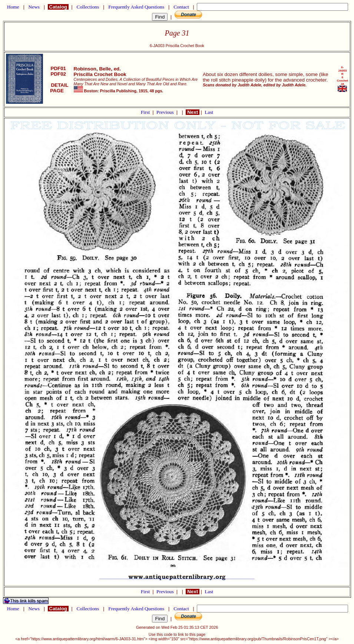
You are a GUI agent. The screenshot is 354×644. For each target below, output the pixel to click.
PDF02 (58, 74)
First (146, 112)
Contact (181, 7)
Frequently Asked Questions (136, 7)
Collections (88, 7)
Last (209, 112)
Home (13, 7)
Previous (166, 112)
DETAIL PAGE (58, 88)
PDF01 (58, 68)
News (34, 7)
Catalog (58, 7)
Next (192, 112)
